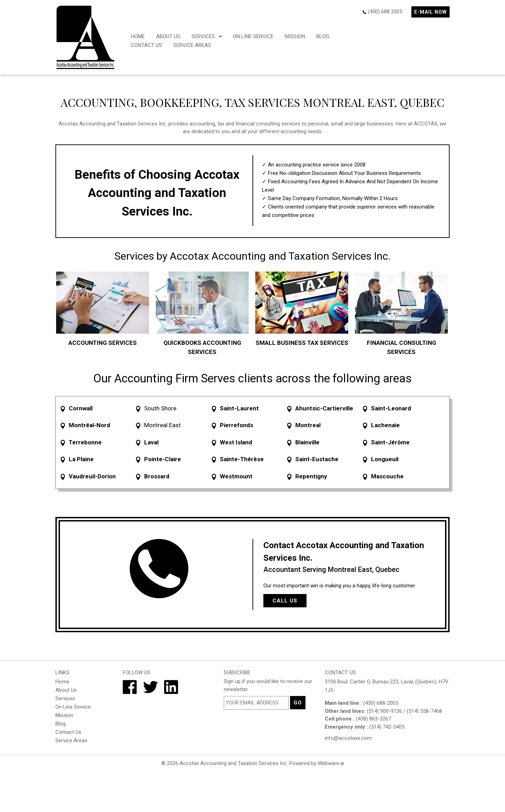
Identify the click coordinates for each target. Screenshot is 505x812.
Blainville (307, 442)
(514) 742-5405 (387, 727)
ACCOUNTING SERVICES (103, 343)
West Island (236, 442)
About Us (168, 36)
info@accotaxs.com (348, 738)
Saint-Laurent (239, 408)
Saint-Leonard (391, 408)
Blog (323, 36)
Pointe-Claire (163, 459)
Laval (151, 442)
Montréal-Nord (89, 425)
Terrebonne (85, 442)
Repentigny (311, 476)
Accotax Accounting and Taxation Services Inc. (234, 763)
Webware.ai (331, 763)
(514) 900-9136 (384, 711)
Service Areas (192, 45)
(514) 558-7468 (424, 711)
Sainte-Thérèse (242, 459)
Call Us (285, 601)
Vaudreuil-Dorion (92, 476)
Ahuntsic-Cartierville (324, 408)
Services (203, 36)
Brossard (157, 476)
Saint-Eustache (317, 459)
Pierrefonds (237, 425)
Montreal (308, 425)
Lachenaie (385, 425)
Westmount (236, 476)
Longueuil (385, 459)
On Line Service (253, 36)
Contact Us (146, 45)
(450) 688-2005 (381, 703)
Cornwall (81, 408)
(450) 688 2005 (385, 12)
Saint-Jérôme (390, 442)
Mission (295, 36)
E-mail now (430, 12)
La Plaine (81, 459)
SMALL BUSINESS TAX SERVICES (302, 343)
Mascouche (387, 476)
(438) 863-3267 (373, 719)
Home (138, 36)
